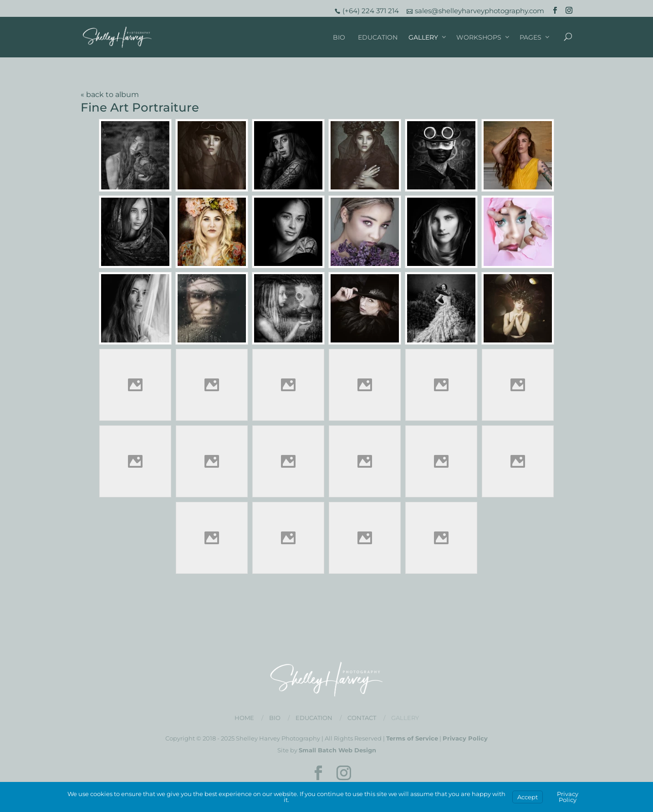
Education (378, 37)
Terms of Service (412, 738)
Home (244, 718)
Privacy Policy (465, 738)
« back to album (110, 94)
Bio (339, 37)
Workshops (479, 37)
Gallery (423, 37)
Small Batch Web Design (337, 750)
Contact (362, 718)
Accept (528, 797)
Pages (531, 37)
